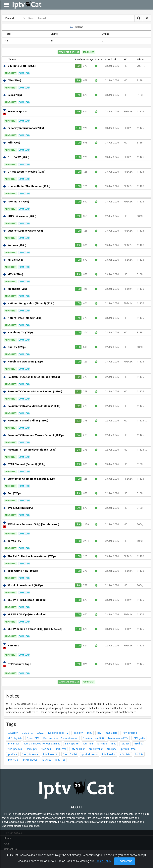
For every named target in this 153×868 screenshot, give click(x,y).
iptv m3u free (128, 749)
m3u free (61, 749)
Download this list (69, 52)
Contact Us (10, 849)
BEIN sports (72, 744)
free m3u (47, 749)
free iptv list (96, 749)
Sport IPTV (33, 738)
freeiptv (112, 749)
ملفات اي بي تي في (33, 733)
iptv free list (109, 754)
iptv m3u (88, 744)
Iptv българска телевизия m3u (42, 744)
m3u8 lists (111, 733)
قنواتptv (13, 733)
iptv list (125, 744)
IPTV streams (129, 733)
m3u (90, 733)
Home (7, 838)
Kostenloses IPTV (58, 733)
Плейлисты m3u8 (93, 738)
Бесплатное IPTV (118, 738)
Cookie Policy (103, 861)
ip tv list (46, 760)
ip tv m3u (13, 760)
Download (24, 73)
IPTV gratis (139, 738)
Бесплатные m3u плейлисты (61, 738)
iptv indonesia (90, 754)
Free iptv (78, 733)
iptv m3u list (78, 749)
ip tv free (60, 760)
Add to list (89, 52)
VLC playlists (15, 738)
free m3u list (70, 754)
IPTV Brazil (14, 744)
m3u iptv (32, 749)
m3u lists (125, 754)
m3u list (138, 744)
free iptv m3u (15, 749)
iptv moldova (30, 760)
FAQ (6, 844)
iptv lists (12, 754)
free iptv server (30, 754)
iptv (99, 733)
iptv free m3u (51, 754)
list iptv (139, 754)
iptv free (102, 744)
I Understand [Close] (125, 861)
